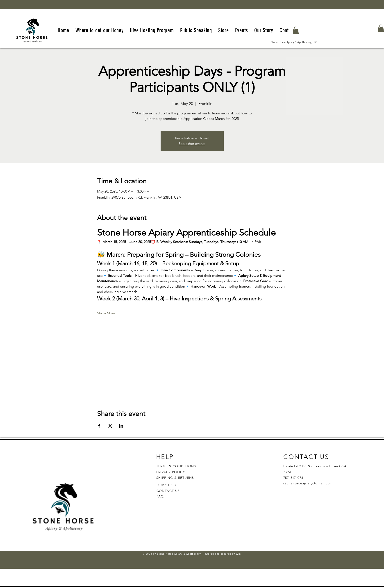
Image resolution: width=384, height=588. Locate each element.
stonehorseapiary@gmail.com (308, 483)
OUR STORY (167, 485)
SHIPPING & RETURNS (175, 478)
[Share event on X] (110, 426)
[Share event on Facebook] (99, 426)
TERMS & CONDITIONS (176, 466)
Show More (106, 313)
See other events (192, 144)
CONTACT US (168, 491)
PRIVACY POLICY (171, 472)
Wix (238, 554)
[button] (296, 30)
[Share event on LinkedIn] (121, 426)
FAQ (160, 496)
